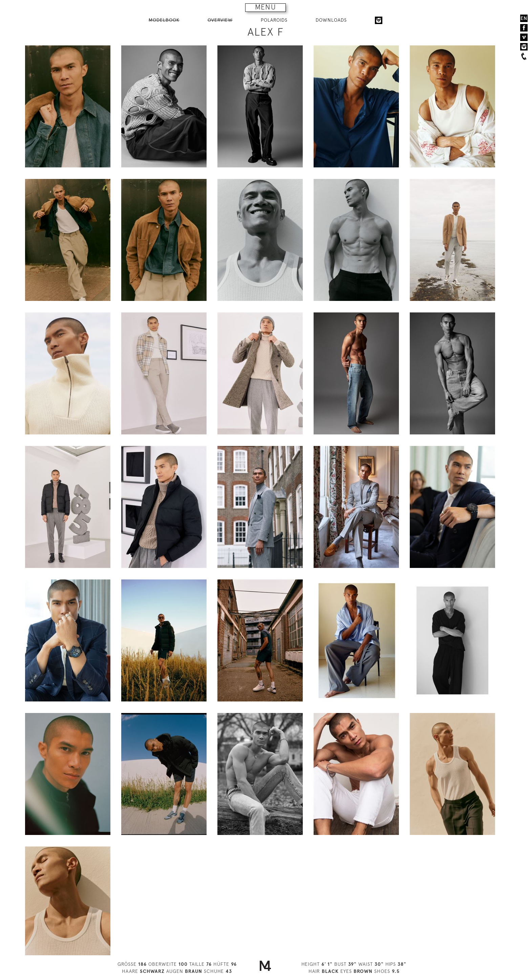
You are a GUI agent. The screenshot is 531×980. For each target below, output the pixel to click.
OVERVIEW (220, 20)
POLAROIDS (274, 20)
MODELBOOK (164, 20)
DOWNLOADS (331, 20)
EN (524, 18)
